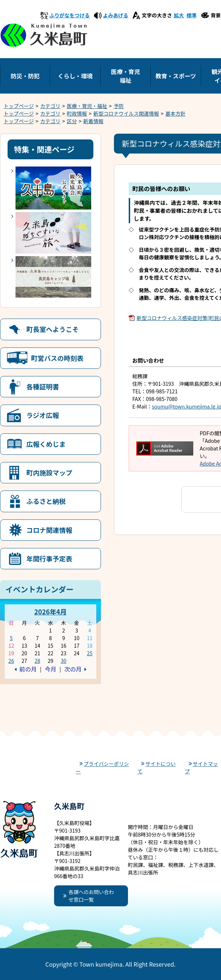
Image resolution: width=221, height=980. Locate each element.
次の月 (73, 669)
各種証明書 (43, 387)
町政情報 (77, 113)
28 (37, 661)
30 (63, 661)
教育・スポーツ (176, 76)
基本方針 (176, 113)
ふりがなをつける (70, 15)
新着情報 (93, 121)
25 (90, 653)
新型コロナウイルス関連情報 (126, 113)
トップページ (19, 106)
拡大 (179, 15)
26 (11, 661)
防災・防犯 (25, 76)
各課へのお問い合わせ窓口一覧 (91, 896)
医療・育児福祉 (125, 76)
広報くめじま (46, 444)
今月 (50, 669)
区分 (72, 121)
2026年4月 (50, 612)
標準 (191, 15)
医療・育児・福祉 (87, 106)
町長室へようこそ (53, 329)
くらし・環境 (75, 76)
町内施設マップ (49, 472)
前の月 (28, 669)
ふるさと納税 (46, 501)
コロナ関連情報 (49, 530)
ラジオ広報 (43, 415)
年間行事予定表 (49, 558)
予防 (119, 106)
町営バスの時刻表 (57, 358)
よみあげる (116, 15)
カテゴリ (50, 106)
